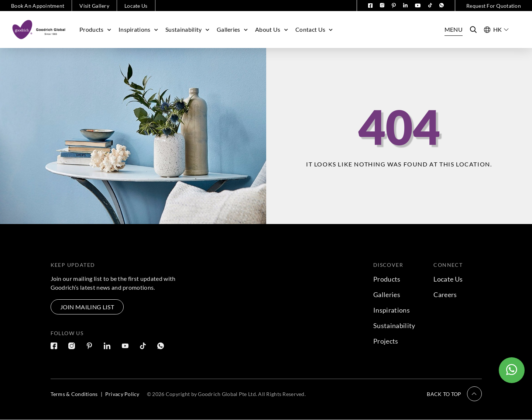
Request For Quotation (494, 6)
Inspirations (138, 29)
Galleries (232, 29)
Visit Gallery (94, 6)
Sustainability (187, 29)
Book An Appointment (38, 6)
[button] (454, 394)
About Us (272, 29)
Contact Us (314, 29)
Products (95, 29)
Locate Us (136, 6)
